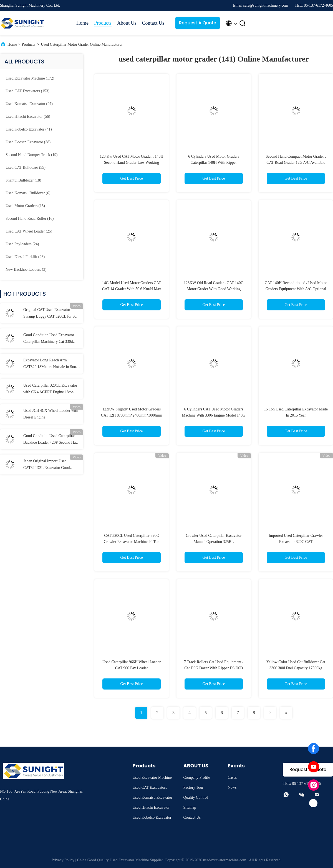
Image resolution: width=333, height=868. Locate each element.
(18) (23, 180)
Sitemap (190, 807)
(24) (22, 244)
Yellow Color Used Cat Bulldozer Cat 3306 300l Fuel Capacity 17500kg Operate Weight (296, 668)
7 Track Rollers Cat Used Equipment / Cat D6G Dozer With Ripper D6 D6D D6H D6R (214, 668)
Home (82, 23)
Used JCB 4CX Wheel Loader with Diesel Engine (51, 414)
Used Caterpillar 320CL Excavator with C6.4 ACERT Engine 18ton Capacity (50, 389)
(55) (26, 168)
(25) (29, 231)
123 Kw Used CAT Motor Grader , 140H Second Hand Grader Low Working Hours (131, 163)
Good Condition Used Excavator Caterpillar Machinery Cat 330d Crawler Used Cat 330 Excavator (49, 339)
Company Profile (197, 778)
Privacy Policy (63, 860)
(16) (30, 219)
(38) (28, 142)
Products (103, 23)
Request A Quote (198, 23)
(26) (25, 257)
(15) (25, 206)
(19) (31, 155)
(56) (28, 117)
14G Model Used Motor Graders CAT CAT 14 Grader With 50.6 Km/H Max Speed (132, 289)
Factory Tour (193, 787)
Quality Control (196, 797)
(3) (26, 270)
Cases (232, 778)
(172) (30, 78)
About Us (127, 23)
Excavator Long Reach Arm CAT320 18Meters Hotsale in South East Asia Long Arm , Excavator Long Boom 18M (51, 364)
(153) (27, 91)
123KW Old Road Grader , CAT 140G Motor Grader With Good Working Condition (214, 289)
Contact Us (153, 23)
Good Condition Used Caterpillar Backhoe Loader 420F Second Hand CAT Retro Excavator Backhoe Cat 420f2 (51, 440)
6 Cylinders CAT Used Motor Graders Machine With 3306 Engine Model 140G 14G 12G (214, 415)
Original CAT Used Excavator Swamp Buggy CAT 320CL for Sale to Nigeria (51, 314)
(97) (29, 104)
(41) (29, 129)
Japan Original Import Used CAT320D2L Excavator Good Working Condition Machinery (47, 465)
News (232, 787)
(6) (28, 193)
